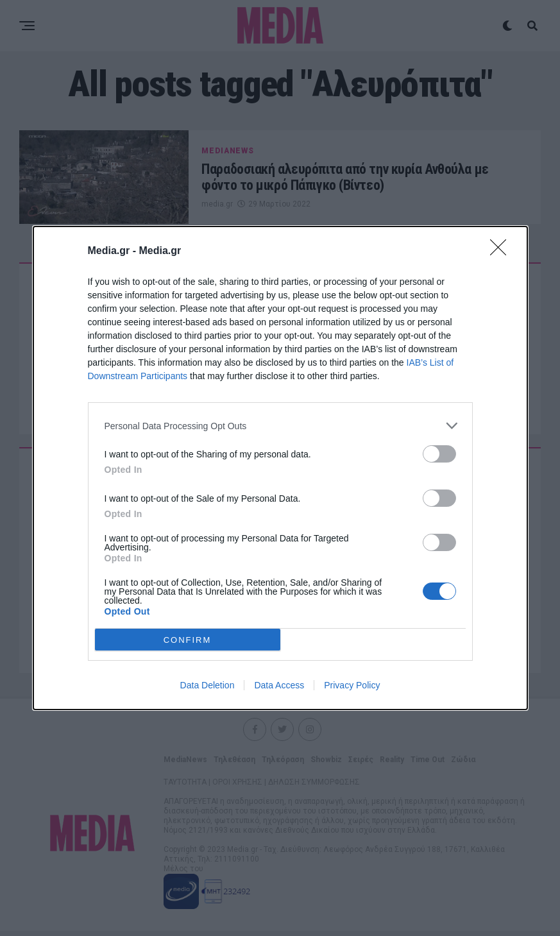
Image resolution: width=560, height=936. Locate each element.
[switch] (439, 454)
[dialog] (280, 468)
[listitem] (280, 426)
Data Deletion (208, 685)
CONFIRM (188, 639)
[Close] (502, 251)
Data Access (279, 685)
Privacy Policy (352, 685)
